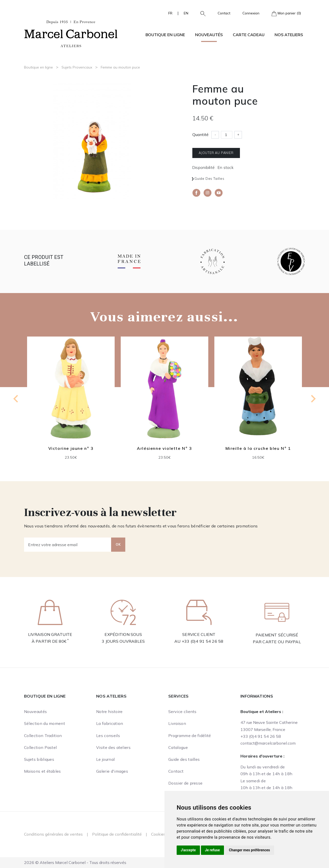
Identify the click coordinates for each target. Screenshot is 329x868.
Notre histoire (109, 711)
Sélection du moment (45, 723)
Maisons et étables (43, 771)
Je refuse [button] (212, 850)
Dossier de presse (185, 783)
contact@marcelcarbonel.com (268, 743)
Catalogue (178, 747)
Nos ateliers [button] (289, 35)
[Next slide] (313, 399)
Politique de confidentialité (117, 834)
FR (170, 13)
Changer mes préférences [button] (250, 850)
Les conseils (108, 736)
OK (118, 544)
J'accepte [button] (188, 850)
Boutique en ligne (38, 67)
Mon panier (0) (286, 14)
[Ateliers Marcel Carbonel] (71, 33)
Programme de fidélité (190, 736)
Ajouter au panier (216, 153)
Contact (224, 13)
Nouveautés (209, 35)
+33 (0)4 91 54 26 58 (203, 641)
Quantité (200, 135)
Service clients (182, 711)
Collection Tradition (43, 736)
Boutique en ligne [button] (165, 35)
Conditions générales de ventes (53, 834)
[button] (201, 13)
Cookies (158, 834)
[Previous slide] (16, 399)
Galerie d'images (112, 771)
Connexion (251, 13)
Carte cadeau (249, 35)
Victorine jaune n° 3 (71, 448)
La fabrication (110, 723)
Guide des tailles (209, 179)
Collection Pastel (40, 747)
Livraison (177, 723)
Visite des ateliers (113, 747)
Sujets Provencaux (77, 67)
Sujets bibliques (39, 759)
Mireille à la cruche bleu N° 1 (258, 448)
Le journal (105, 759)
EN (186, 13)
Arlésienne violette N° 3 (164, 448)
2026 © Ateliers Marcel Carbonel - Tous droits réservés (75, 862)
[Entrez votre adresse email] (68, 545)
